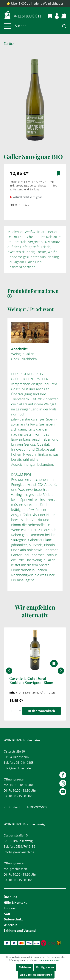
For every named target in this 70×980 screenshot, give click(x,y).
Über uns (10, 897)
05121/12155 (25, 763)
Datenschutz (13, 919)
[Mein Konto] (55, 15)
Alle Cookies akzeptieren (36, 975)
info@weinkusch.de (17, 768)
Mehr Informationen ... (50, 960)
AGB (7, 914)
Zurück (9, 44)
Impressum (12, 908)
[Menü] (7, 26)
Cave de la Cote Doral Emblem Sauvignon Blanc (31, 681)
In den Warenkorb (42, 711)
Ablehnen (25, 967)
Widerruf (10, 925)
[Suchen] (37, 26)
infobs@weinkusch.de (19, 852)
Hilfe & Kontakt (15, 903)
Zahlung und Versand (20, 930)
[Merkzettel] (48, 15)
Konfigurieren (45, 967)
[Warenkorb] (62, 15)
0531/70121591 (26, 847)
